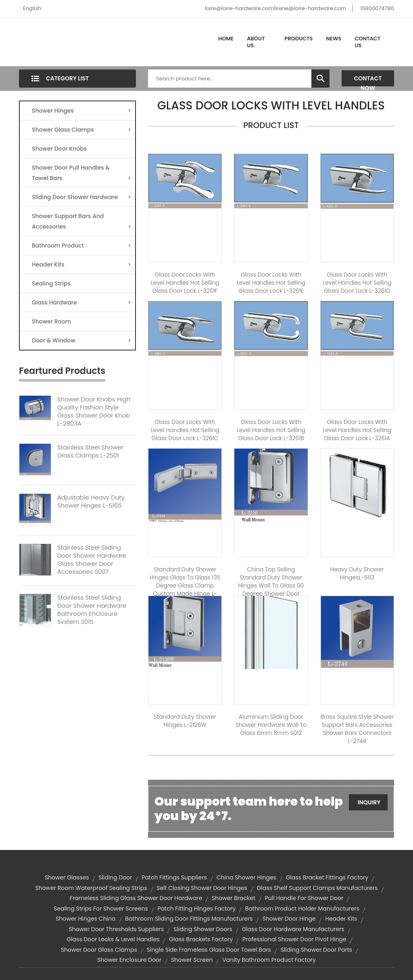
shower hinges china (86, 919)
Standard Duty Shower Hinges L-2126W (185, 721)
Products (298, 39)
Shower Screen (192, 960)
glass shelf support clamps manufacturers (317, 888)
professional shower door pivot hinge (294, 939)
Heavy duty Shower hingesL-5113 (357, 573)
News (334, 39)
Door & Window (81, 340)
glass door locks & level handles (113, 939)
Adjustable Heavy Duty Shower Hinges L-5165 (91, 502)
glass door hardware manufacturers (293, 929)
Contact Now (368, 80)
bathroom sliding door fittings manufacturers (189, 919)
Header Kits (81, 264)
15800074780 (377, 8)
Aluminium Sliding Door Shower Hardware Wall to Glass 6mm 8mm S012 (271, 725)
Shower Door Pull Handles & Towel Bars (81, 173)
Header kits (341, 919)
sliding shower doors (203, 929)
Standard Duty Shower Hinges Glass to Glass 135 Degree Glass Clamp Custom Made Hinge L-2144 (185, 585)
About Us (256, 42)
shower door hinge (289, 919)
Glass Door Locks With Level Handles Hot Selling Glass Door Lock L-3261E (271, 283)
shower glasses (67, 877)
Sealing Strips (51, 283)
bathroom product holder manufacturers (302, 909)
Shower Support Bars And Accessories (81, 222)
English (32, 8)
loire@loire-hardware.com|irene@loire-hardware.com (276, 8)
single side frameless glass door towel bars (209, 950)
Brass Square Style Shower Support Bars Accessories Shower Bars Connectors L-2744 (357, 729)
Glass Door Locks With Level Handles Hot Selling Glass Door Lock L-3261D (357, 283)
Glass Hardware (81, 302)
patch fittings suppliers (174, 877)
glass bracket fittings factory (327, 877)
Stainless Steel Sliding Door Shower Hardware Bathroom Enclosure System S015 (92, 610)
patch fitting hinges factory (196, 909)
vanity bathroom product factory (269, 960)
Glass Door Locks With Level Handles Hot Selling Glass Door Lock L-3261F (185, 283)
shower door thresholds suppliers (116, 929)
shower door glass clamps (99, 950)
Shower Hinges (81, 111)
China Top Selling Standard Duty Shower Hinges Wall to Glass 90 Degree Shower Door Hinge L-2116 (271, 585)
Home (226, 39)
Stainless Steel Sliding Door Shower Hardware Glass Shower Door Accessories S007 (92, 560)
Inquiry (369, 802)
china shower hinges (246, 877)
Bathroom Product (81, 246)
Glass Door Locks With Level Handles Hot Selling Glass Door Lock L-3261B (271, 430)
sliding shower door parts (316, 950)
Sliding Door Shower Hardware (81, 197)
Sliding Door (115, 877)
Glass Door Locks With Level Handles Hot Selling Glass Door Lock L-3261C (185, 430)
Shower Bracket (234, 898)
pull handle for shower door (304, 898)
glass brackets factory (201, 939)
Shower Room (51, 321)
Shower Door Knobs (59, 149)
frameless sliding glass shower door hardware (136, 898)
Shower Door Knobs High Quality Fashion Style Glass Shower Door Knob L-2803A (94, 411)
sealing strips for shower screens (101, 909)
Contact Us (367, 42)
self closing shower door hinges (202, 888)
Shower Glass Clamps (81, 130)
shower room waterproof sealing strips (91, 888)
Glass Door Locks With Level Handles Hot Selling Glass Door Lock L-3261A (357, 430)
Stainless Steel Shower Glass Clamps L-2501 (90, 451)
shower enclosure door (129, 960)
